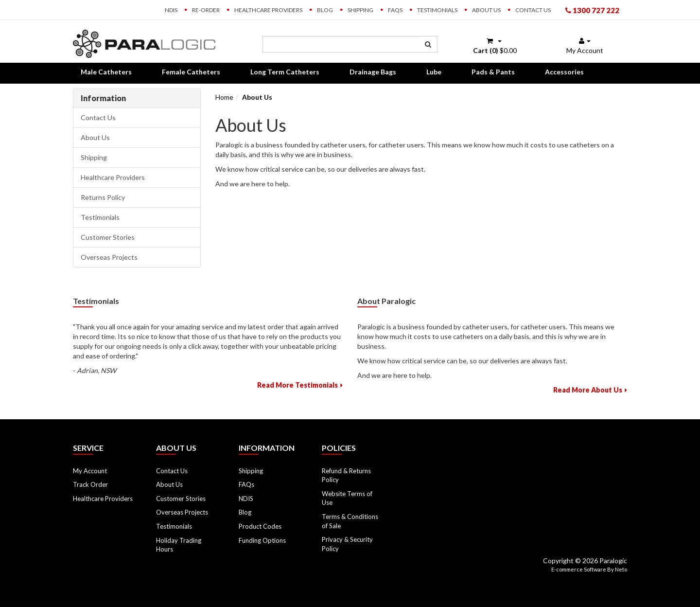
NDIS (171, 10)
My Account (90, 471)
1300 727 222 (592, 10)
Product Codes (260, 526)
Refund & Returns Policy (346, 475)
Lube (434, 72)
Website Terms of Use (347, 498)
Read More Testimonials (297, 385)
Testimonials (437, 10)
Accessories (564, 72)
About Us (486, 10)
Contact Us (533, 10)
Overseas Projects (109, 257)
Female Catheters (191, 72)
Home (224, 97)
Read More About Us (588, 390)
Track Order (90, 484)
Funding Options (262, 540)
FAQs (395, 10)
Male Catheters (106, 72)
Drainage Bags (373, 72)
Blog (325, 10)
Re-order (206, 10)
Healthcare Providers (268, 10)
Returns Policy (103, 197)
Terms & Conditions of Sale (350, 521)
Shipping (360, 10)
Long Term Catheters (285, 72)
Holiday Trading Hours (179, 545)
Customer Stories (108, 237)
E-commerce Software (579, 569)
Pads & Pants (493, 72)
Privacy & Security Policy (347, 544)
